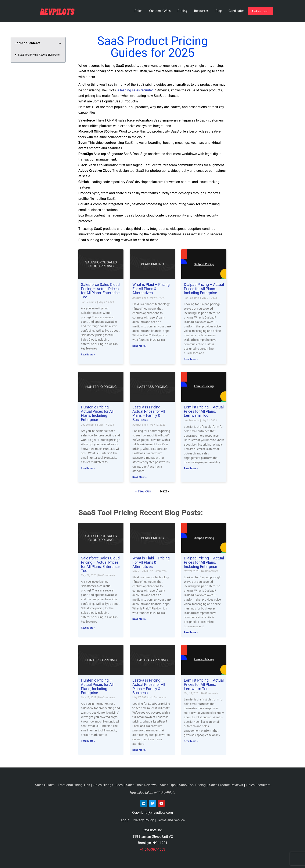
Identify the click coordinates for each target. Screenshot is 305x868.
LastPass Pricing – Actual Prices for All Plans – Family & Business (149, 413)
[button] (60, 43)
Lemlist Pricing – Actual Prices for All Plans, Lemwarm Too (204, 411)
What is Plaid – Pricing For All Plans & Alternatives (151, 289)
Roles (138, 11)
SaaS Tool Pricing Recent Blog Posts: (39, 55)
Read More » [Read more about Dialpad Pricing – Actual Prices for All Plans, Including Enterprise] (191, 359)
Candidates (236, 11)
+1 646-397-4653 (152, 849)
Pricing (182, 11)
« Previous (143, 491)
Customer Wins (160, 11)
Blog (219, 11)
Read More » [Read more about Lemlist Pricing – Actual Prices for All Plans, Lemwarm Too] (191, 468)
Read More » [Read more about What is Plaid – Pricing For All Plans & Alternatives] (139, 346)
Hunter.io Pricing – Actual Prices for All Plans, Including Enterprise (97, 413)
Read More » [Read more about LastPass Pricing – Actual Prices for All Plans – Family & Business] (139, 477)
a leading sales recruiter (135, 90)
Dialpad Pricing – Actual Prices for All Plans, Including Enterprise (204, 289)
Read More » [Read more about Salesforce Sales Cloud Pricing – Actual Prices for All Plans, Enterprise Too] (88, 355)
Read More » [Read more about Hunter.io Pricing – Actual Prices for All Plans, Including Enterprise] (88, 468)
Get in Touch (261, 11)
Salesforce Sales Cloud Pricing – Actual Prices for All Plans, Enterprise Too (100, 291)
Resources (201, 11)
